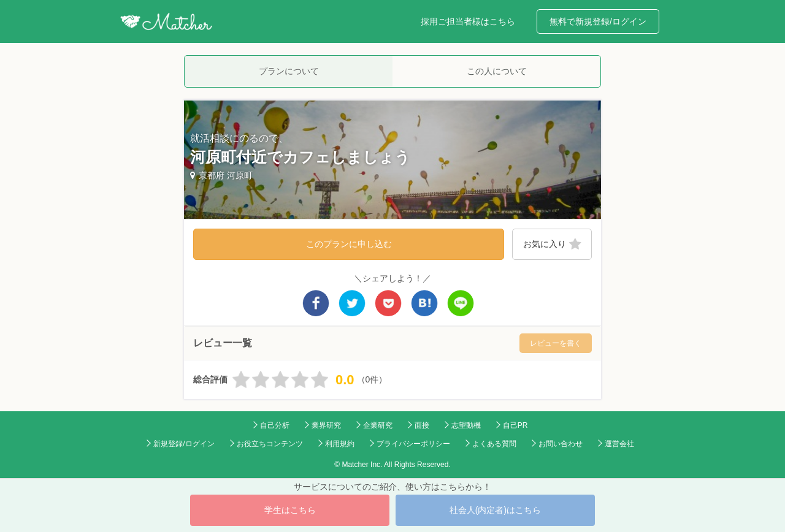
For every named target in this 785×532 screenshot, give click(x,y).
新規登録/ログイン (184, 444)
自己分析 (275, 425)
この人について (497, 71)
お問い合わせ (561, 444)
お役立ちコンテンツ (270, 444)
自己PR (515, 425)
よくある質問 (494, 444)
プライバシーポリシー (413, 444)
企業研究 (378, 425)
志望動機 (466, 425)
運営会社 (619, 444)
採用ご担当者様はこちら (468, 21)
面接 (422, 425)
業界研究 (326, 425)
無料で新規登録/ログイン (598, 21)
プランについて (289, 71)
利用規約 (340, 444)
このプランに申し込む (349, 244)
